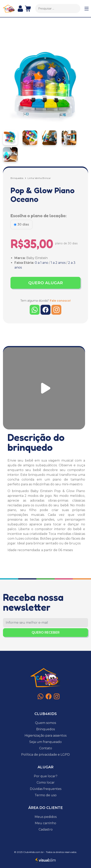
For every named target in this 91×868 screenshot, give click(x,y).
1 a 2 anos (58, 263)
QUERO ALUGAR (46, 283)
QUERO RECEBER (46, 632)
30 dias (23, 224)
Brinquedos (17, 178)
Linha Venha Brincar (39, 178)
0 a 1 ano (42, 263)
